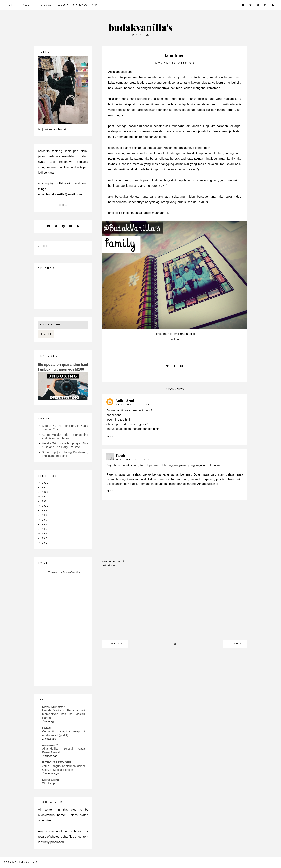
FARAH (47, 728)
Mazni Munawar (53, 707)
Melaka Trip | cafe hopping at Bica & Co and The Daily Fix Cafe (65, 445)
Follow (63, 205)
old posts (235, 644)
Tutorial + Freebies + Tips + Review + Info (68, 5)
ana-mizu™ (50, 745)
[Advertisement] (175, 606)
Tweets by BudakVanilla (64, 572)
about (27, 5)
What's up (49, 783)
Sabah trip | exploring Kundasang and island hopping (65, 454)
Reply (110, 436)
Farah (120, 455)
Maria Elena (51, 780)
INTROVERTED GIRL (57, 762)
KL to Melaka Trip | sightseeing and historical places (65, 436)
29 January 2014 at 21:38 (132, 405)
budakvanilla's (141, 27)
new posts (115, 644)
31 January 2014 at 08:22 (132, 460)
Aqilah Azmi (125, 400)
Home (10, 5)
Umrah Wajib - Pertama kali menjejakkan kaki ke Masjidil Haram (64, 714)
